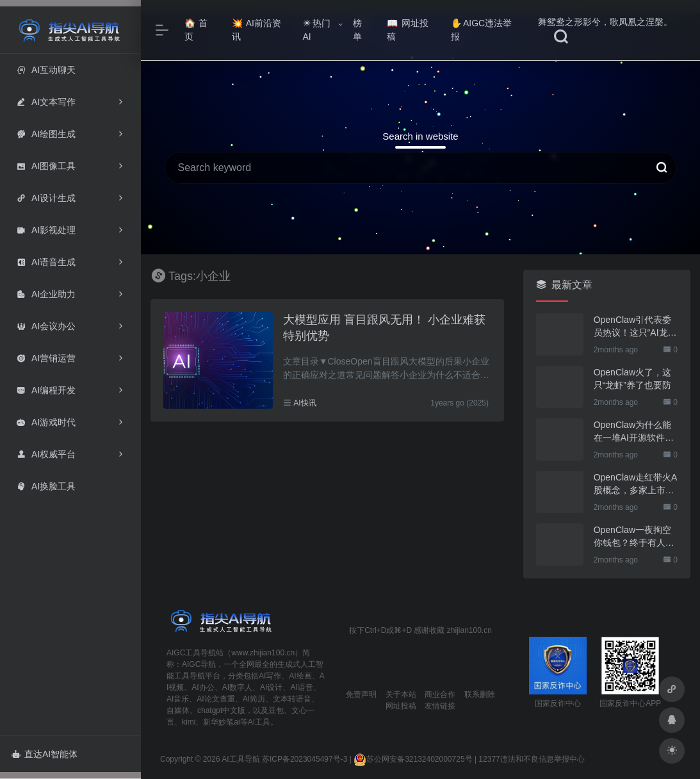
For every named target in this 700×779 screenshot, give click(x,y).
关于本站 (401, 694)
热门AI (317, 30)
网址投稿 (408, 30)
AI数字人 (237, 687)
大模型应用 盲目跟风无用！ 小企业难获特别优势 (384, 328)
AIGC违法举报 (481, 30)
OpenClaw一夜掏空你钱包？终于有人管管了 (634, 537)
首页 (196, 30)
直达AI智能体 (45, 754)
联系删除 (480, 694)
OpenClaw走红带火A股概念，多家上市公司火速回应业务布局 (636, 484)
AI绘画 (300, 676)
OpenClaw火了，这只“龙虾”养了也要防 (632, 379)
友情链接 (440, 706)
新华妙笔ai (221, 722)
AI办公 (203, 687)
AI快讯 (305, 403)
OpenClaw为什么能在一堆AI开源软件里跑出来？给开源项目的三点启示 (634, 432)
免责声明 (361, 694)
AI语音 (301, 687)
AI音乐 (178, 699)
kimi (189, 722)
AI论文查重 (216, 699)
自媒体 (178, 710)
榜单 (357, 30)
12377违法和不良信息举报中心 (531, 759)
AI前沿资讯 (256, 30)
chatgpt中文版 (221, 710)
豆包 (276, 710)
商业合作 (440, 694)
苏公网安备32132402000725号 (413, 759)
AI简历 (254, 699)
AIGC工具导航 (191, 653)
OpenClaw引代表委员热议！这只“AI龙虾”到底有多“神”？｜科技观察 (634, 327)
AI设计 (271, 687)
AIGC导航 (199, 664)
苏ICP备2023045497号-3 (305, 759)
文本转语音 (292, 699)
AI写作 (270, 676)
